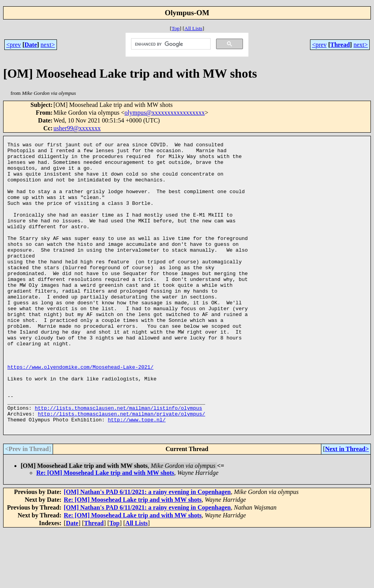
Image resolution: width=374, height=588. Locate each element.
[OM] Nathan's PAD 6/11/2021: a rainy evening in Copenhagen (147, 549)
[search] (170, 44)
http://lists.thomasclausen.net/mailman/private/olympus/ (121, 469)
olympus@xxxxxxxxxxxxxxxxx (165, 113)
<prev (13, 45)
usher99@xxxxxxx (77, 128)
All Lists (193, 28)
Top (176, 28)
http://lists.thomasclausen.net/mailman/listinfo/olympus (118, 462)
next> (48, 45)
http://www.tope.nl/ (136, 476)
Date (31, 45)
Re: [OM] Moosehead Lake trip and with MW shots (105, 530)
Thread (340, 45)
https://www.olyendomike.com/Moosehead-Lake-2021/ (80, 412)
